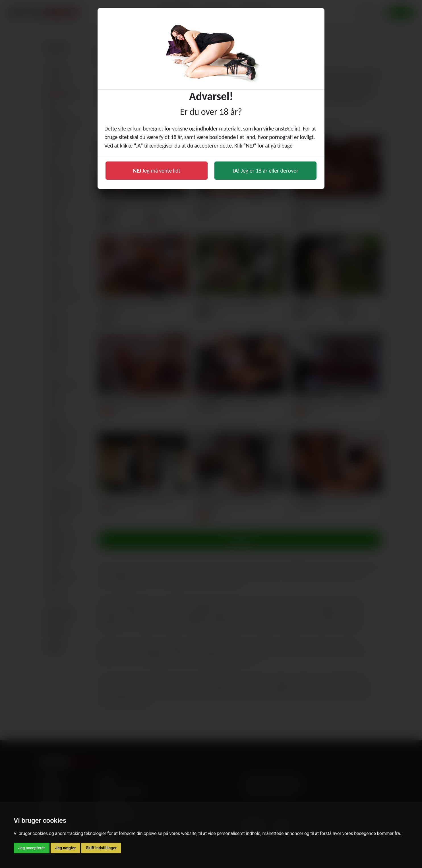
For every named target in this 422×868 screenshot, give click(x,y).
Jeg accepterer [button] (32, 848)
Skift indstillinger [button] (101, 848)
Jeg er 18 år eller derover (265, 171)
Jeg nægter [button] (65, 848)
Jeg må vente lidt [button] (157, 171)
